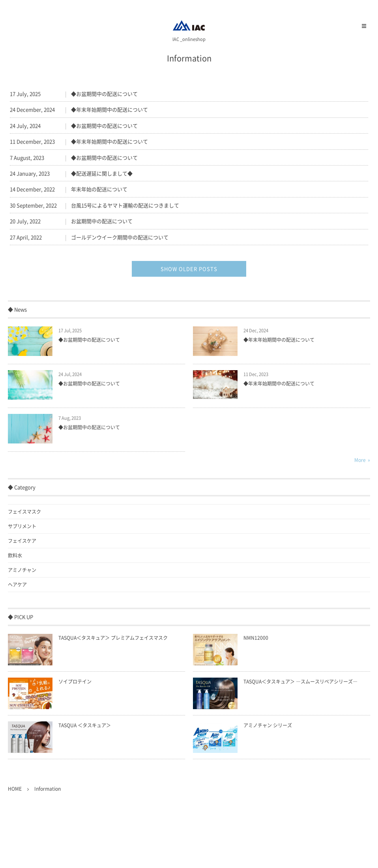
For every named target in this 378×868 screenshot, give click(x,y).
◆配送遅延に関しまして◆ (102, 173)
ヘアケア (17, 585)
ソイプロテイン (75, 682)
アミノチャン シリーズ (268, 725)
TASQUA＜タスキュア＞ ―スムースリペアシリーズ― (300, 682)
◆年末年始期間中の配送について (109, 109)
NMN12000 (256, 638)
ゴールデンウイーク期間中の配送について (120, 237)
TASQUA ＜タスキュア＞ (85, 725)
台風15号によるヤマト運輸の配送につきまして (125, 205)
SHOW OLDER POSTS (189, 269)
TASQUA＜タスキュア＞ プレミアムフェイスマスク (113, 638)
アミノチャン (22, 570)
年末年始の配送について (99, 189)
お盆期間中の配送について (102, 221)
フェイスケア (22, 541)
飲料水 (15, 555)
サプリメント (22, 526)
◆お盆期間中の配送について (104, 94)
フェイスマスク (24, 512)
